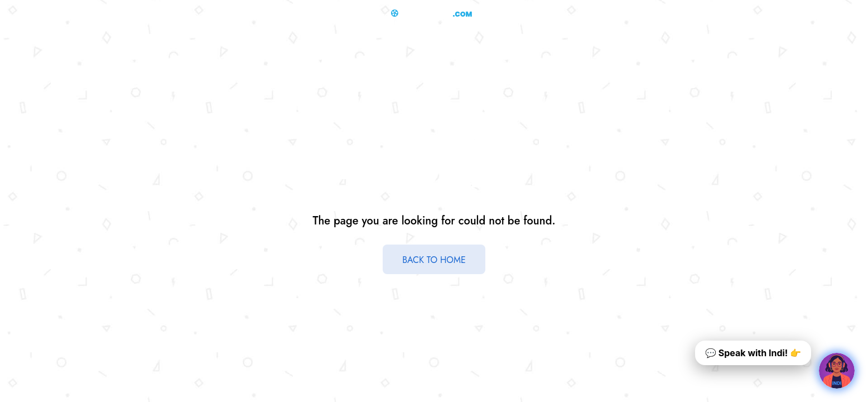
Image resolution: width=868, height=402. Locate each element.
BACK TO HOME (434, 260)
